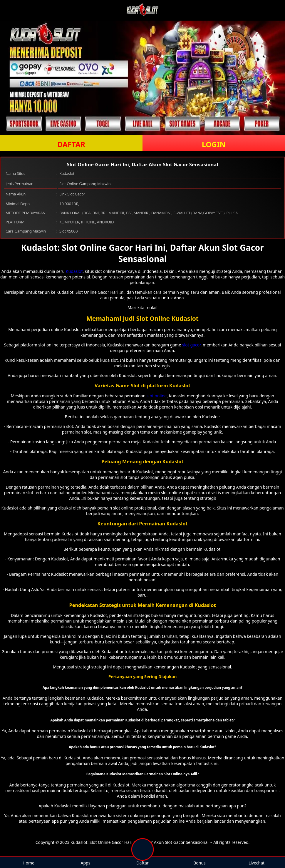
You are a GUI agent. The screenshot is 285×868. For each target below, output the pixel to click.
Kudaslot (74, 271)
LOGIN (214, 144)
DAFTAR (71, 144)
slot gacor (191, 345)
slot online (157, 396)
